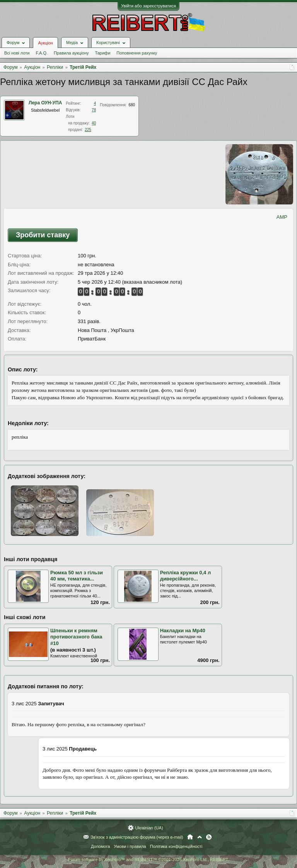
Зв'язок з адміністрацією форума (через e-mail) (137, 837)
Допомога (100, 846)
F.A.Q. (42, 53)
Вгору (200, 837)
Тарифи (103, 53)
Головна (190, 837)
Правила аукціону (71, 53)
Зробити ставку (43, 235)
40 (94, 123)
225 (88, 130)
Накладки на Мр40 (183, 631)
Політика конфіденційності (176, 846)
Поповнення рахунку (137, 53)
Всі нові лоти (17, 53)
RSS (209, 837)
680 (132, 105)
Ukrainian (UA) (149, 828)
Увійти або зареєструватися (148, 6)
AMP (282, 217)
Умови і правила (130, 846)
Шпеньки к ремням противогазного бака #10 (76, 637)
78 (94, 110)
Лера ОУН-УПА (45, 103)
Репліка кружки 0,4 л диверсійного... (186, 576)
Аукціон (45, 43)
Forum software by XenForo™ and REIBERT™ (148, 859)
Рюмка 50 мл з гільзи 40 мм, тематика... (77, 576)
